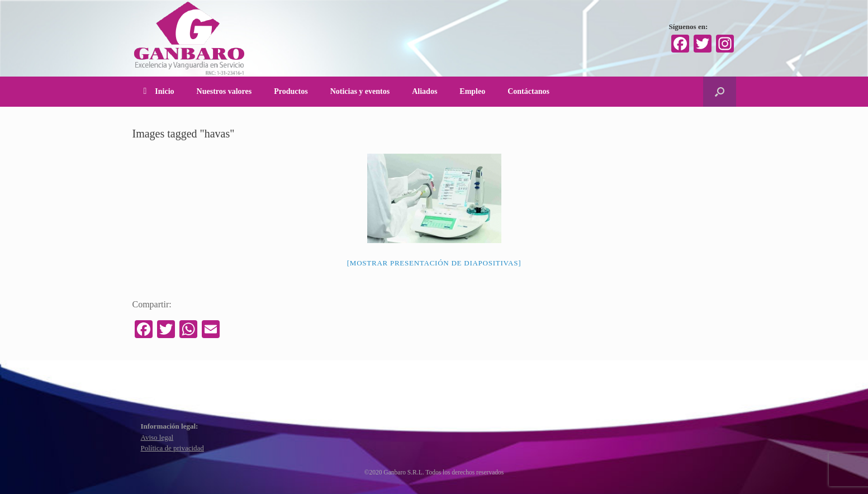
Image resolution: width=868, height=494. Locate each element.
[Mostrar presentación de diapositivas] (434, 263)
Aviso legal (157, 437)
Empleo (472, 91)
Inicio (159, 91)
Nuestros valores (224, 91)
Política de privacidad (172, 448)
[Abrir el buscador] (720, 92)
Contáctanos (528, 91)
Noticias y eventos (360, 91)
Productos (291, 91)
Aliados (424, 91)
